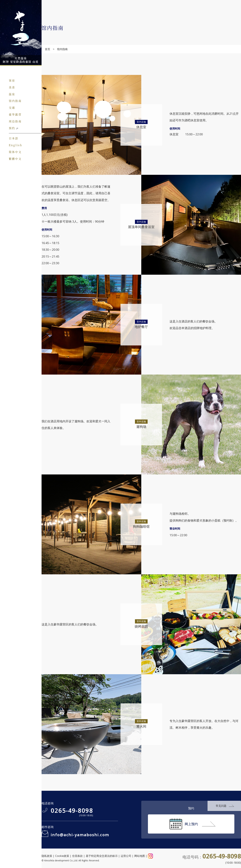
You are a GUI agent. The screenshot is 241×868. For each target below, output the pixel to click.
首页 (48, 49)
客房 (12, 80)
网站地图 (140, 856)
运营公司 (126, 856)
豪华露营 (15, 114)
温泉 (12, 94)
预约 (12, 128)
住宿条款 (77, 856)
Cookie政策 (62, 856)
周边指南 (15, 121)
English (15, 145)
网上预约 (191, 824)
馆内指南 (15, 101)
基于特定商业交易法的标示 (102, 856)
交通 (12, 108)
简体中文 (15, 152)
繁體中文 (15, 159)
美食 (12, 87)
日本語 (14, 138)
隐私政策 (47, 856)
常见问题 (221, 806)
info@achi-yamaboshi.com (80, 835)
